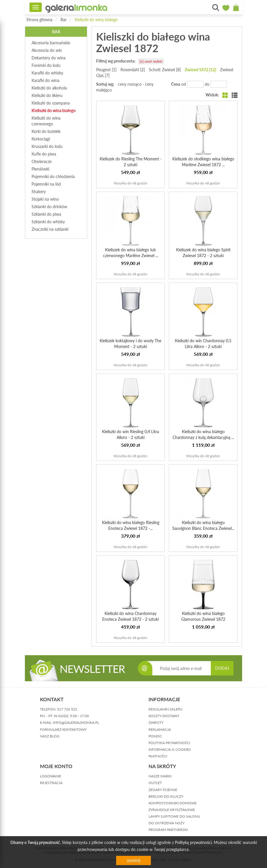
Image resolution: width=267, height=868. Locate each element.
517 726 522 (67, 709)
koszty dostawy (164, 716)
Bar (64, 20)
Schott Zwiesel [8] (165, 70)
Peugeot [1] (106, 70)
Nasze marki (160, 776)
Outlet (155, 783)
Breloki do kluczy (166, 796)
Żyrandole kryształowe (172, 810)
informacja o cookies (170, 749)
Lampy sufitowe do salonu (174, 816)
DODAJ (222, 668)
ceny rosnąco (130, 84)
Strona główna (39, 20)
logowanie (51, 776)
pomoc (155, 736)
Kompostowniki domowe (173, 803)
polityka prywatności (169, 743)
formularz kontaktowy (63, 729)
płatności (158, 756)
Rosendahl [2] (133, 70)
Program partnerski (168, 830)
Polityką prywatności (193, 842)
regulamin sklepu (165, 709)
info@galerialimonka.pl (76, 723)
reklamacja (160, 729)
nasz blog (50, 736)
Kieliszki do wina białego (96, 20)
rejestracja (51, 783)
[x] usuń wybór (151, 61)
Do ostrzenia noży (167, 823)
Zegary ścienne (163, 790)
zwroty (156, 723)
